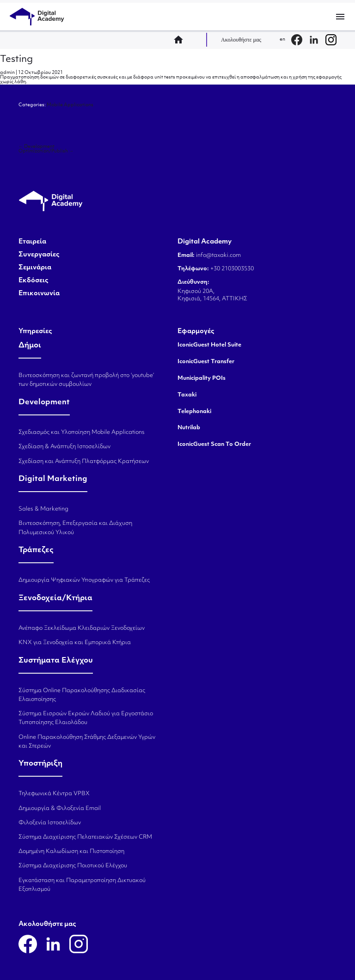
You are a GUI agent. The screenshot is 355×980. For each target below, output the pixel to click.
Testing (16, 60)
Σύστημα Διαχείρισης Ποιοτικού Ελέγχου (73, 866)
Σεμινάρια (35, 268)
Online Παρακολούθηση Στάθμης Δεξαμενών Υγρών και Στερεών (87, 742)
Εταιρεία (32, 242)
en (282, 40)
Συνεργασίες (39, 255)
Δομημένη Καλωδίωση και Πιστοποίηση (71, 852)
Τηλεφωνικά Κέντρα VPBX (54, 794)
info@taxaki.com (218, 256)
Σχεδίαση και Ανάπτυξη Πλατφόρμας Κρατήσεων (84, 462)
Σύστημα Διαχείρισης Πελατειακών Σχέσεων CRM (85, 837)
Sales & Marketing (43, 509)
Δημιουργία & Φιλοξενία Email (60, 809)
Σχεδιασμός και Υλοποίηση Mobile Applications (82, 432)
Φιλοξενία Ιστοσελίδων (50, 823)
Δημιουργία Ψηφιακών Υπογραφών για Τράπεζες (84, 580)
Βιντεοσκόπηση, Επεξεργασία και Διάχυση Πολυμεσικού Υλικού (75, 528)
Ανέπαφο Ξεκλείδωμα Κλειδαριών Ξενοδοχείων (82, 628)
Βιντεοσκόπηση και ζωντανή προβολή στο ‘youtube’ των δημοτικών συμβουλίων (86, 380)
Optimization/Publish (46, 151)
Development (37, 147)
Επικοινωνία (39, 294)
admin (7, 73)
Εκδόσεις (34, 281)
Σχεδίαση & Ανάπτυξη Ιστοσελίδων (64, 447)
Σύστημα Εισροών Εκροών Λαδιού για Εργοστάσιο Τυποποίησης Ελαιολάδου (86, 718)
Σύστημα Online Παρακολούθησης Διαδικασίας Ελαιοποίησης (82, 695)
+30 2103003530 (231, 269)
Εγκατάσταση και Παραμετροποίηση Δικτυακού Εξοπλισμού (82, 885)
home (181, 40)
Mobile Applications (70, 105)
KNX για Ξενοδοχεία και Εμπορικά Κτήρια (75, 643)
